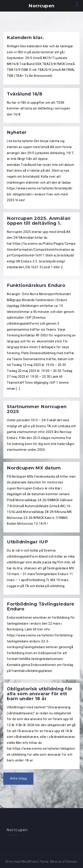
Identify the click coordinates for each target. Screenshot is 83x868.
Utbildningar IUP (27, 542)
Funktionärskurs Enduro (36, 285)
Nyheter (17, 132)
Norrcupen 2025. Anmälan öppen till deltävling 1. (39, 221)
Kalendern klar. (25, 38)
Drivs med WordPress (22, 862)
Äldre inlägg (18, 778)
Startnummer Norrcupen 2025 (37, 409)
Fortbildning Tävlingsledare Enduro (41, 606)
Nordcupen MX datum (34, 468)
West (54, 862)
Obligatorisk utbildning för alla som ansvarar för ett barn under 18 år (40, 694)
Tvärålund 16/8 (25, 94)
